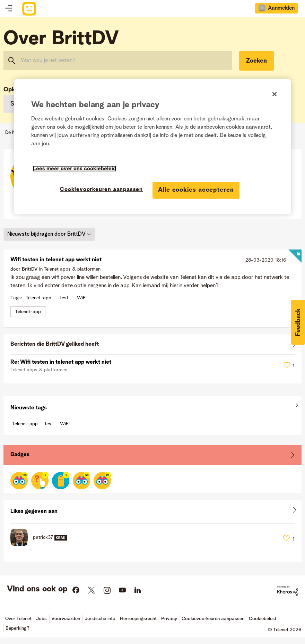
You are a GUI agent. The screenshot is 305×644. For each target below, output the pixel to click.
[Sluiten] (274, 94)
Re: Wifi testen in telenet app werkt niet (61, 362)
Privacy (169, 619)
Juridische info (100, 619)
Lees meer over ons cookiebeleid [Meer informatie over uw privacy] (75, 169)
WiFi (82, 298)
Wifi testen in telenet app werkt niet (56, 260)
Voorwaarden (66, 619)
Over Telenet (18, 619)
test (64, 298)
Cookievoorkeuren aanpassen (213, 619)
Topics (9, 9)
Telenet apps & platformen (72, 269)
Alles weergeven (152, 346)
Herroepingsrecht (138, 619)
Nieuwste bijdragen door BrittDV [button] (46, 234)
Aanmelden (281, 8)
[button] (298, 322)
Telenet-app (38, 298)
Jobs (41, 619)
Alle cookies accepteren (196, 190)
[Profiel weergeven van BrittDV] (30, 269)
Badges (20, 455)
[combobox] (118, 61)
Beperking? (18, 628)
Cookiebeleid (263, 619)
